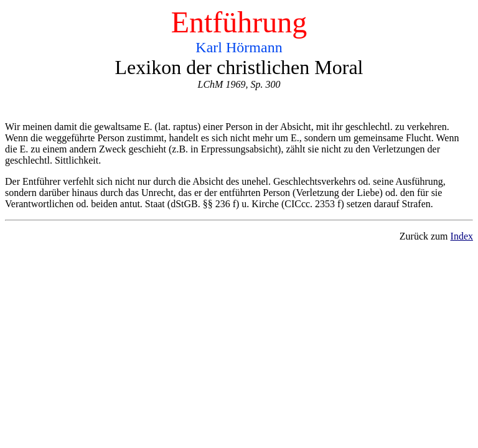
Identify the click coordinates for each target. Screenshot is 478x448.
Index (462, 236)
